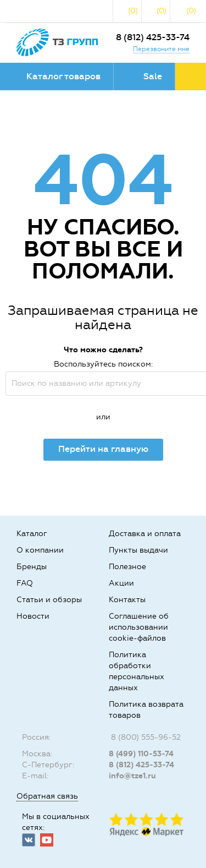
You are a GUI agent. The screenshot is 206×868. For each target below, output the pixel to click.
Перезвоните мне (161, 49)
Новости (33, 616)
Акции (121, 583)
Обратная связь (47, 796)
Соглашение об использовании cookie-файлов (139, 627)
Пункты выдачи (138, 550)
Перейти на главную (103, 449)
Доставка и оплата (145, 534)
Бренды (32, 567)
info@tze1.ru (132, 776)
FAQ (25, 583)
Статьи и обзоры (49, 600)
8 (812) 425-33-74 (153, 37)
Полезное (127, 567)
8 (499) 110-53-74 (141, 754)
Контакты (127, 600)
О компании (40, 550)
